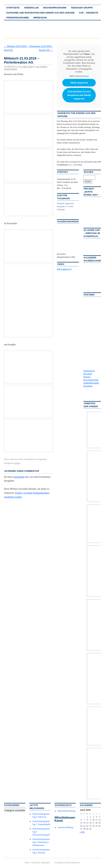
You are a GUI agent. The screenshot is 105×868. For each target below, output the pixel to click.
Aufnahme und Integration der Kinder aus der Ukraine (40, 13)
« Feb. (82, 832)
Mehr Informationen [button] (79, 76)
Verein (17, 463)
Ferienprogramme (18, 18)
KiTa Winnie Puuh (91, 380)
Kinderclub (31, 8)
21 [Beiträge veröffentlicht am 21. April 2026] (84, 826)
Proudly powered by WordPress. (68, 863)
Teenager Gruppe (82, 8)
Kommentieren (11, 69)
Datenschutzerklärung (66, 811)
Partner (89, 295)
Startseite (13, 8)
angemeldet (19, 477)
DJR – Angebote (89, 13)
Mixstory (87, 377)
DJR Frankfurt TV (64, 269)
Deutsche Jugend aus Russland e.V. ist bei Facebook (65, 206)
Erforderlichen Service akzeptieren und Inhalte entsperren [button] (79, 95)
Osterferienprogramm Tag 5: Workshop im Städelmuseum (41, 842)
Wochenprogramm (55, 8)
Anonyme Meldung (65, 827)
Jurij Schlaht (41, 67)
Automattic (45, 863)
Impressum (40, 18)
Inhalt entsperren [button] (79, 83)
